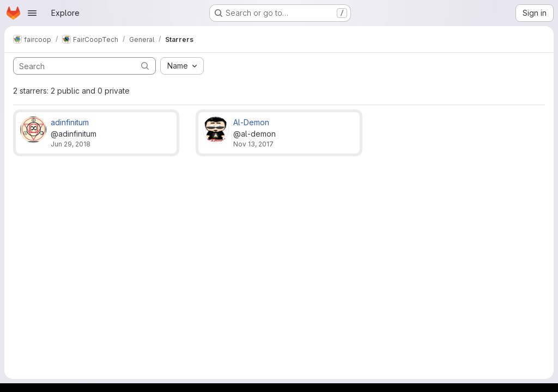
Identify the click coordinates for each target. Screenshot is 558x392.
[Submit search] (145, 66)
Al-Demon (251, 122)
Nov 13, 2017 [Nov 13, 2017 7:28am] (253, 144)
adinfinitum (70, 122)
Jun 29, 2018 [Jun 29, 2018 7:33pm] (71, 144)
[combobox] (182, 66)
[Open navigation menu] (32, 13)
